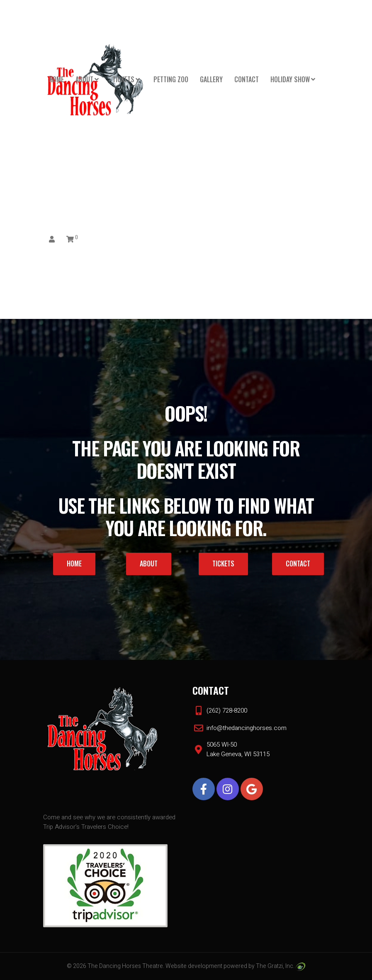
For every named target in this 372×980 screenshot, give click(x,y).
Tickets (123, 79)
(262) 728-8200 (227, 710)
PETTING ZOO (171, 79)
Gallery (211, 79)
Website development (194, 966)
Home (56, 79)
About (84, 79)
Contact (247, 79)
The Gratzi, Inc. (281, 966)
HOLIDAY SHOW (290, 79)
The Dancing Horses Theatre (125, 966)
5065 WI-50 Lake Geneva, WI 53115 (238, 749)
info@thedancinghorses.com (247, 728)
